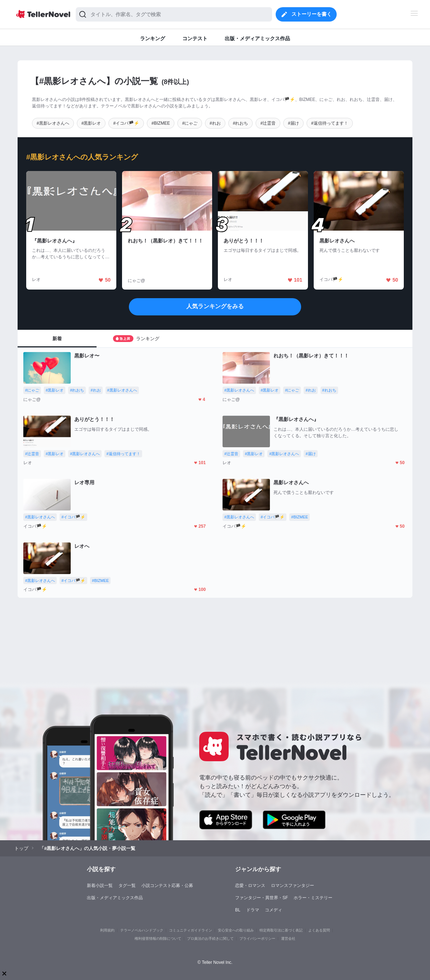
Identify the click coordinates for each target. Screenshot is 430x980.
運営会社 (288, 939)
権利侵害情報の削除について (158, 939)
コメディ (274, 910)
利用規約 (107, 930)
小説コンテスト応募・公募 (167, 886)
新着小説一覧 (100, 886)
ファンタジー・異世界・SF (261, 898)
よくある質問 (319, 930)
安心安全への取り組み (236, 930)
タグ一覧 (127, 886)
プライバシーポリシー (257, 939)
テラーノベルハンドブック (142, 930)
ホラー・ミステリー (313, 898)
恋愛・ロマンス (250, 886)
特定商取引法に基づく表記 (281, 930)
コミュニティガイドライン (191, 930)
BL (238, 910)
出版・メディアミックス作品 (115, 898)
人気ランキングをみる (215, 306)
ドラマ (253, 910)
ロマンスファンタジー (293, 886)
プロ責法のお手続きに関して (210, 939)
